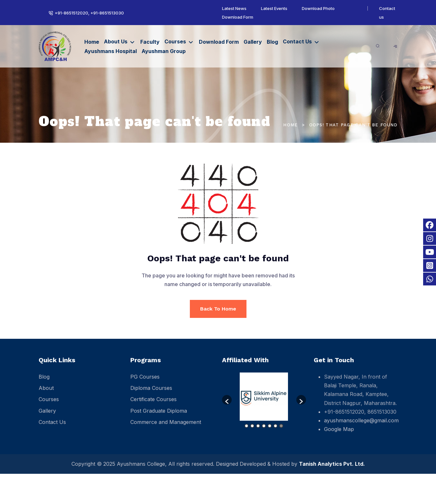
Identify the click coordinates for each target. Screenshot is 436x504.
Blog (272, 42)
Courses (175, 41)
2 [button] (252, 431)
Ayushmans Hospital (111, 51)
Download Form (238, 17)
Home (92, 42)
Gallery (253, 42)
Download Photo (318, 8)
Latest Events (274, 8)
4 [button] (264, 431)
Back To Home (218, 309)
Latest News (234, 8)
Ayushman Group (164, 51)
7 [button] (281, 431)
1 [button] (246, 431)
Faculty (150, 42)
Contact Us (297, 41)
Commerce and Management (166, 428)
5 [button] (270, 431)
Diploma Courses (151, 394)
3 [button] (258, 431)
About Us (116, 41)
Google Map (339, 435)
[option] (264, 402)
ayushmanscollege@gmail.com (361, 426)
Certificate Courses (153, 405)
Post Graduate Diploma (159, 416)
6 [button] (275, 431)
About (46, 394)
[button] (227, 406)
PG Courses (145, 382)
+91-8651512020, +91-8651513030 (89, 13)
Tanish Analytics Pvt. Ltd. (332, 464)
